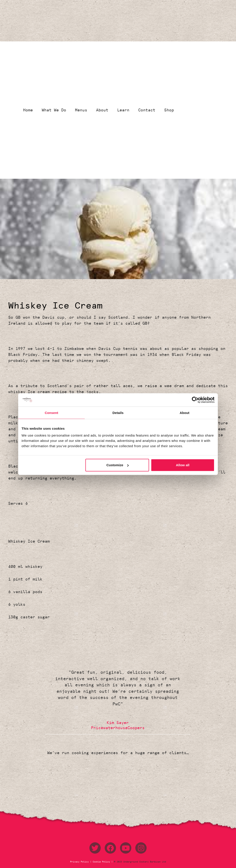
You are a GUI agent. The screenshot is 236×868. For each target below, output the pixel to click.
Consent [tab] (52, 413)
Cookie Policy (101, 862)
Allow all (183, 465)
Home (28, 110)
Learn (123, 110)
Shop (169, 110)
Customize (118, 465)
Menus (81, 110)
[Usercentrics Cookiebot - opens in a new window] (195, 400)
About (102, 110)
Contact (147, 110)
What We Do (54, 110)
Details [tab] (118, 413)
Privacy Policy (80, 862)
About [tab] (185, 413)
